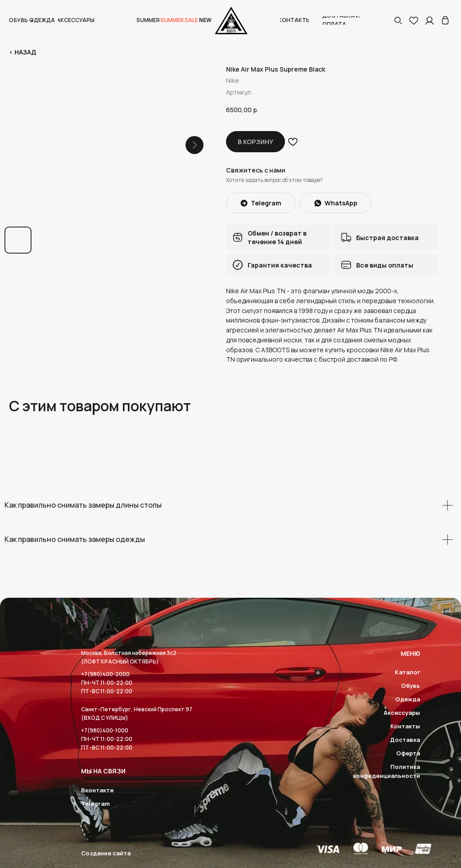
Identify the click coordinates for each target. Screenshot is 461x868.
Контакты (405, 726)
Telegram (95, 804)
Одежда (408, 699)
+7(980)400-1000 (105, 730)
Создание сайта (106, 853)
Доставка (405, 740)
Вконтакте (97, 790)
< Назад (23, 52)
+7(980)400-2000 (105, 674)
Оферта (408, 753)
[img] (445, 20)
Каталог (407, 672)
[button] (398, 20)
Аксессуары (402, 713)
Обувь (411, 686)
